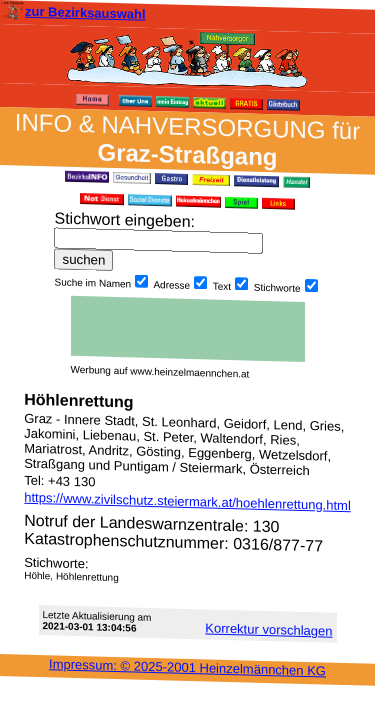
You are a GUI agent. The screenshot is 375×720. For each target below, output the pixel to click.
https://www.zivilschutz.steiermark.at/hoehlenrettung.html (187, 502)
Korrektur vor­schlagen (268, 629)
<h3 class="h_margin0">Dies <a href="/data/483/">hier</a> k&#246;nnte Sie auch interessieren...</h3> (188, 329)
